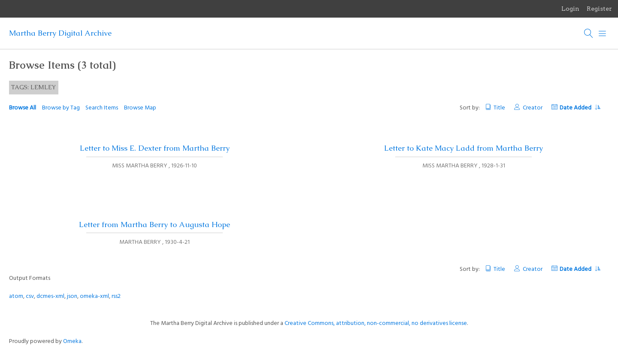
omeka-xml (94, 296)
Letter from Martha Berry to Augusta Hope (154, 224)
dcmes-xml (50, 296)
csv (30, 296)
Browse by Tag (61, 108)
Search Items (102, 108)
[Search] (589, 33)
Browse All (23, 108)
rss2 (116, 296)
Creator (533, 108)
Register (599, 9)
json (72, 296)
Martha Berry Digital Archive (60, 33)
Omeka (72, 341)
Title (499, 108)
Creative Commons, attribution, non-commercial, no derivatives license (376, 323)
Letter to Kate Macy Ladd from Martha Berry (463, 148)
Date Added (580, 108)
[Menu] (603, 33)
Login (570, 9)
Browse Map (140, 108)
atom (16, 296)
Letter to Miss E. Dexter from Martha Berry (155, 148)
